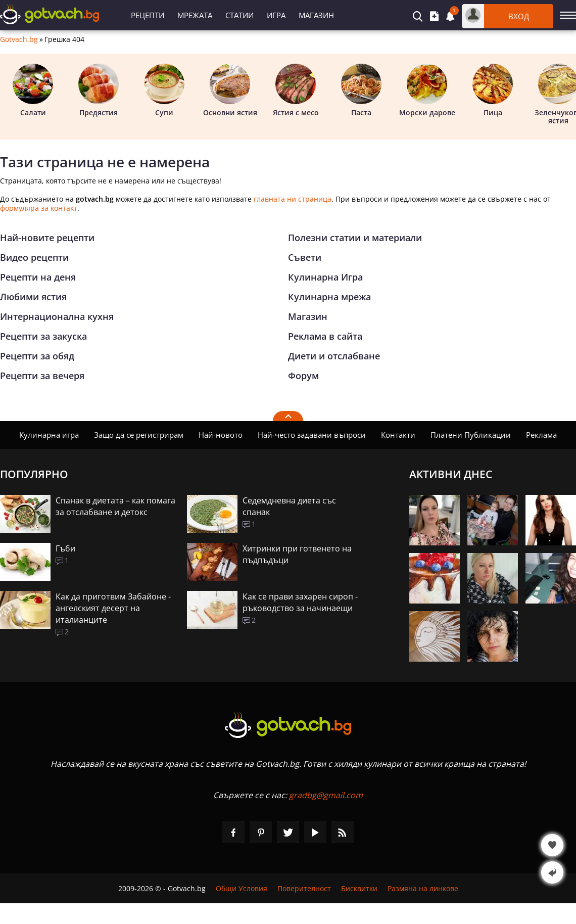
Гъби (65, 548)
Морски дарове (427, 90)
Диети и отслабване (334, 356)
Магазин (316, 15)
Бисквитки (359, 888)
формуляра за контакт (39, 208)
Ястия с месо (296, 90)
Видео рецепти (34, 257)
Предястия (99, 90)
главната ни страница (293, 199)
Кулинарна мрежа (329, 297)
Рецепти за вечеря (42, 376)
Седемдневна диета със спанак (289, 506)
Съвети (305, 257)
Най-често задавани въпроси (312, 435)
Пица (493, 90)
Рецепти (148, 15)
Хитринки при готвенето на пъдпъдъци (297, 554)
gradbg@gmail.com (326, 795)
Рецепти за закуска (43, 336)
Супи (164, 90)
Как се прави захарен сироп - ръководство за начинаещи (300, 602)
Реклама (541, 435)
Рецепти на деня (38, 277)
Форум (303, 376)
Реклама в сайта (325, 336)
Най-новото (221, 435)
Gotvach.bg (19, 39)
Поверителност (304, 888)
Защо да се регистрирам (139, 435)
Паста (361, 90)
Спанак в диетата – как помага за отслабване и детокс (115, 506)
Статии (239, 15)
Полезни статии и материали (355, 238)
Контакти (398, 435)
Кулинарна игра (49, 435)
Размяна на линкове (423, 888)
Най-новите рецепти (47, 238)
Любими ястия (33, 297)
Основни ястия (230, 90)
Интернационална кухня (57, 316)
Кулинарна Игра (325, 277)
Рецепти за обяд (37, 356)
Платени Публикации (471, 435)
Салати (33, 90)
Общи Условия (242, 888)
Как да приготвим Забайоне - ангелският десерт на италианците (113, 608)
